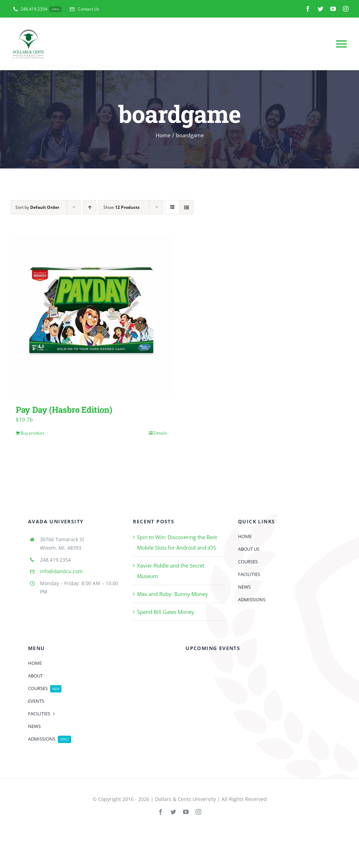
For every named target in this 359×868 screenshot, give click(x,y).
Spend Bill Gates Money (166, 612)
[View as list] (186, 207)
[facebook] (308, 9)
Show (121, 207)
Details (160, 433)
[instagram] (346, 9)
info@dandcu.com (61, 571)
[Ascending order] (90, 207)
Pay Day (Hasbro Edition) (64, 409)
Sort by (37, 207)
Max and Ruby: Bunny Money (172, 594)
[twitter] (320, 9)
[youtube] (333, 9)
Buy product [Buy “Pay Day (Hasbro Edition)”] (32, 433)
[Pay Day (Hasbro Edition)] (92, 317)
